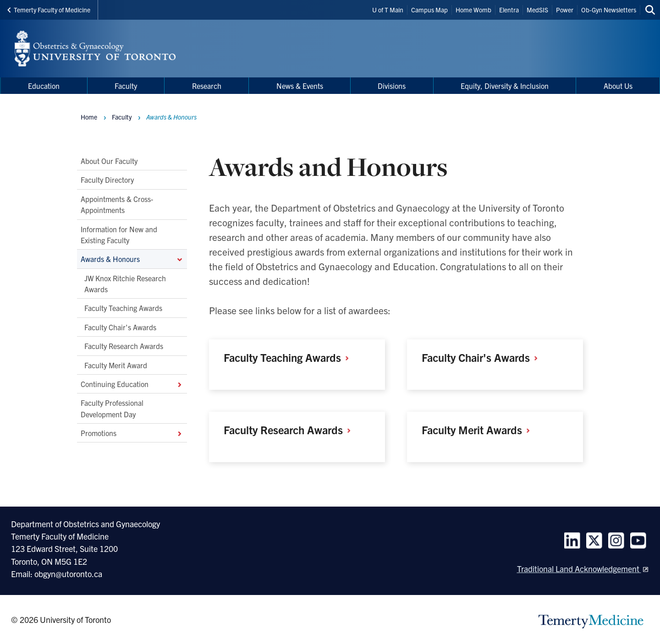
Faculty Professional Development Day (112, 408)
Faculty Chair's (483, 357)
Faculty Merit (479, 430)
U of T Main (388, 10)
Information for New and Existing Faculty (119, 234)
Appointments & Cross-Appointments (117, 204)
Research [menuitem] (207, 86)
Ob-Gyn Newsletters (609, 10)
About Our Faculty (109, 161)
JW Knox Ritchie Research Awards (125, 283)
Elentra (509, 10)
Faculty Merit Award (116, 365)
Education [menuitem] (44, 86)
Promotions (132, 433)
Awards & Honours (132, 259)
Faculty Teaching (290, 357)
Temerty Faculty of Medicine (49, 10)
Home (89, 117)
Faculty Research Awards (124, 346)
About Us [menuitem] (618, 86)
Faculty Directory (107, 180)
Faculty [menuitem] (126, 86)
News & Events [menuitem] (300, 86)
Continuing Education (132, 384)
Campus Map (429, 10)
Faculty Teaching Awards (123, 308)
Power (565, 10)
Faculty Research (291, 430)
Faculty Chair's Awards (120, 327)
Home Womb (473, 10)
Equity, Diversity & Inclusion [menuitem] (505, 86)
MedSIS (537, 10)
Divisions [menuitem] (392, 86)
